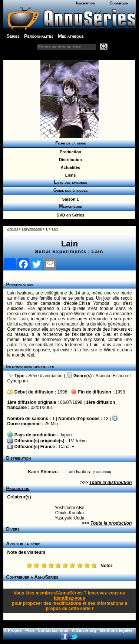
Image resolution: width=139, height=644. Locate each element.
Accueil (12, 229)
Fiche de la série (69, 143)
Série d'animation (46, 376)
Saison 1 (69, 199)
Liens (69, 175)
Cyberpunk (18, 381)
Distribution (69, 160)
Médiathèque (71, 36)
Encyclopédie (32, 229)
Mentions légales (116, 630)
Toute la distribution (111, 483)
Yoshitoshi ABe (70, 508)
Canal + (67, 447)
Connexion (119, 3)
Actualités (69, 167)
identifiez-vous (69, 598)
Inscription (85, 3)
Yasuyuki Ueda (70, 518)
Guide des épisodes (69, 190)
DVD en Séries (69, 215)
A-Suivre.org (84, 630)
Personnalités (39, 36)
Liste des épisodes (69, 182)
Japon (66, 435)
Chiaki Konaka (69, 513)
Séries (13, 36)
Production (69, 152)
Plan (30, 630)
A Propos (13, 630)
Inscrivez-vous (103, 593)
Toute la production (111, 523)
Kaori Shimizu (43, 472)
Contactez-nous (53, 630)
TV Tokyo (77, 441)
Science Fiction (111, 376)
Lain (55, 229)
